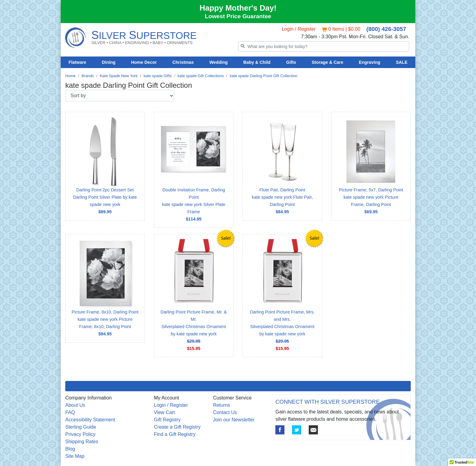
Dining (109, 62)
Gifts (291, 62)
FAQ (70, 412)
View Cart (164, 412)
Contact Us (225, 412)
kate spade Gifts (158, 76)
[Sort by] (120, 96)
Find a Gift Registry (175, 434)
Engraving (369, 62)
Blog (70, 449)
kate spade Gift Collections (201, 76)
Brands (88, 76)
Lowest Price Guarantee (238, 16)
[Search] (324, 46)
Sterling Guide (81, 427)
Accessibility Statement (90, 420)
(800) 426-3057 (386, 29)
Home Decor (144, 62)
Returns (222, 405)
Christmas (183, 62)
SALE (402, 62)
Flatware (77, 62)
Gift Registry (167, 420)
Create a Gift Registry (177, 427)
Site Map (75, 456)
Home (70, 76)
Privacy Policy (80, 434)
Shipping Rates (82, 442)
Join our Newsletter (234, 420)
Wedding (219, 62)
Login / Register (299, 29)
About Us (75, 405)
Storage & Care (328, 62)
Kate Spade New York (119, 76)
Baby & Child (257, 62)
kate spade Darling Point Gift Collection (264, 76)
